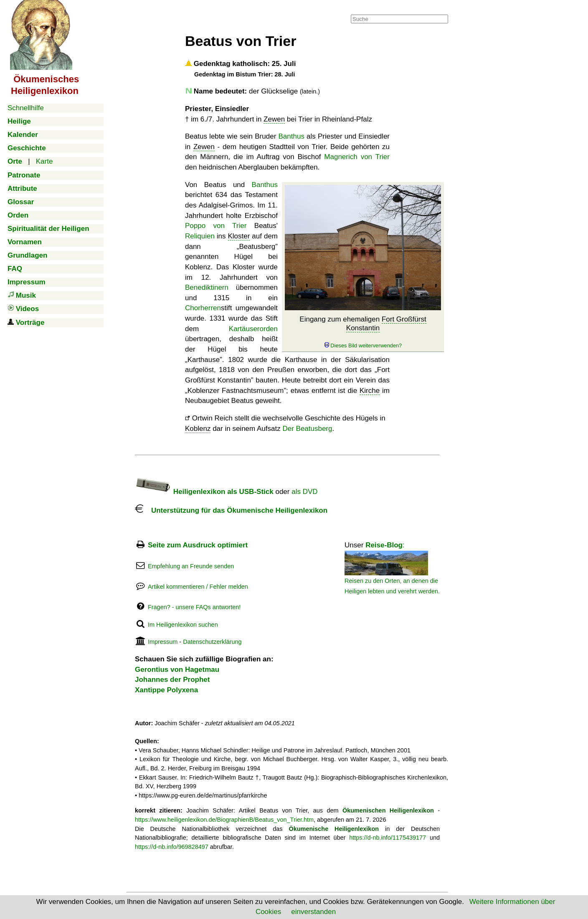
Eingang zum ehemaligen (363, 332)
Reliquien (200, 236)
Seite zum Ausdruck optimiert (198, 545)
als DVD (304, 492)
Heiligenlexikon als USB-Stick (204, 492)
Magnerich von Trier (357, 157)
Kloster (239, 236)
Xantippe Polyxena (166, 690)
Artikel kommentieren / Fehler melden (198, 587)
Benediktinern (207, 287)
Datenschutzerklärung (212, 642)
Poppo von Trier (216, 226)
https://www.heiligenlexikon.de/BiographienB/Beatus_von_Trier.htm (224, 820)
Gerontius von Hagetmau (177, 670)
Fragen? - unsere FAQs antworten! (194, 607)
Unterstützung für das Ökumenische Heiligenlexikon (231, 510)
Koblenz (198, 429)
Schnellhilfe (26, 108)
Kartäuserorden (253, 329)
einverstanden (313, 912)
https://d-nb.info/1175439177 (388, 838)
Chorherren (203, 308)
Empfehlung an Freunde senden (191, 566)
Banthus (291, 136)
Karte (44, 161)
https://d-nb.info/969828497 (172, 847)
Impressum (163, 642)
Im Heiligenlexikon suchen (183, 625)
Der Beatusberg (307, 429)
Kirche (370, 391)
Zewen (274, 119)
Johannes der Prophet (172, 680)
